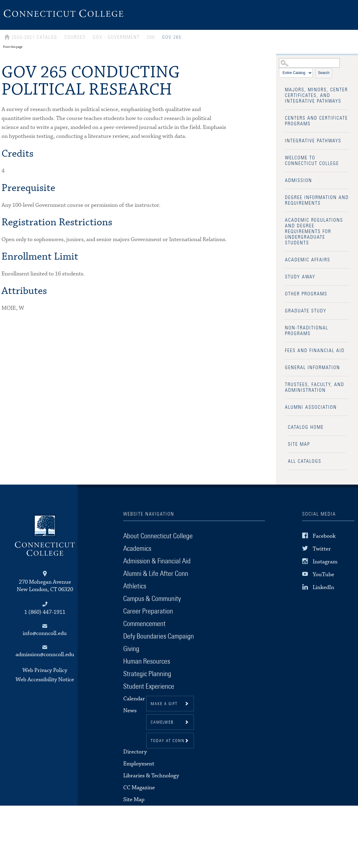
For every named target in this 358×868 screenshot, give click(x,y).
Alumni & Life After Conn (156, 574)
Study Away (300, 277)
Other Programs (306, 294)
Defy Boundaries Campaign (159, 636)
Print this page (13, 47)
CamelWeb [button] (162, 722)
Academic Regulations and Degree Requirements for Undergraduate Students (314, 232)
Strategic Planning (147, 674)
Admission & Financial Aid (157, 561)
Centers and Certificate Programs (316, 121)
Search (324, 73)
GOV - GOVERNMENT (116, 37)
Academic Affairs (308, 260)
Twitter (322, 549)
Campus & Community (152, 599)
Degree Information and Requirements (317, 200)
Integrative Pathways (313, 141)
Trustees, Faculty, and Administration (315, 387)
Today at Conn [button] (168, 741)
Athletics (135, 586)
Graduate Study (306, 311)
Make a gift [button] (164, 704)
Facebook (324, 536)
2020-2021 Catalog (34, 37)
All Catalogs (305, 461)
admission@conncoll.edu (45, 655)
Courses (75, 37)
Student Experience (149, 687)
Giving (131, 649)
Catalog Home (306, 427)
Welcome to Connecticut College (312, 161)
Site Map (299, 444)
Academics (137, 549)
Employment (139, 764)
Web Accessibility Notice (45, 680)
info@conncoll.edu (45, 633)
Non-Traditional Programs (307, 331)
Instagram (325, 562)
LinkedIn (323, 587)
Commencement (144, 624)
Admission (298, 181)
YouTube (323, 575)
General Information (313, 368)
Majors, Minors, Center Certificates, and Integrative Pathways (316, 95)
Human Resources (147, 662)
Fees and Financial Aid (315, 351)
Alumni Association (311, 407)
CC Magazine (139, 788)
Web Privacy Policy (45, 670)
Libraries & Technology (151, 776)
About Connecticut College (158, 536)
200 (151, 37)
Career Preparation (148, 611)
